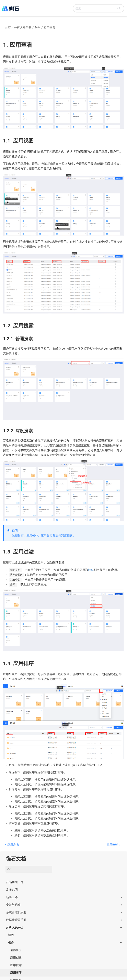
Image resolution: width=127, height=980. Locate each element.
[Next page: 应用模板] (93, 847)
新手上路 (64, 897)
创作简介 (16, 950)
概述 (11, 935)
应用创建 (16, 958)
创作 (65, 942)
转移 (91, 570)
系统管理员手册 (64, 912)
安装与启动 (64, 905)
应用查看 (16, 973)
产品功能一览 (15, 882)
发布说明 (12, 890)
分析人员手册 (64, 927)
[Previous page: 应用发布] (33, 847)
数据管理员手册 (64, 920)
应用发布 (16, 965)
